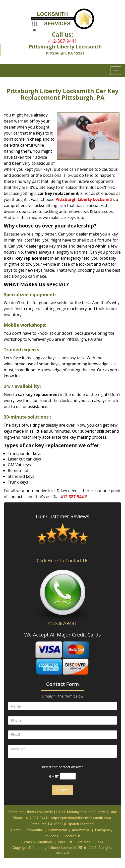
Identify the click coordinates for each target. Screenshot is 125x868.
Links (99, 842)
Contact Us (72, 836)
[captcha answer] (68, 776)
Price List (65, 842)
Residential (34, 830)
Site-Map (83, 842)
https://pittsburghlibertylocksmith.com (81, 818)
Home (16, 830)
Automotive (81, 830)
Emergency (104, 830)
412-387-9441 (63, 41)
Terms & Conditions (37, 842)
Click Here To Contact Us (62, 560)
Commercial (57, 830)
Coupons (51, 836)
